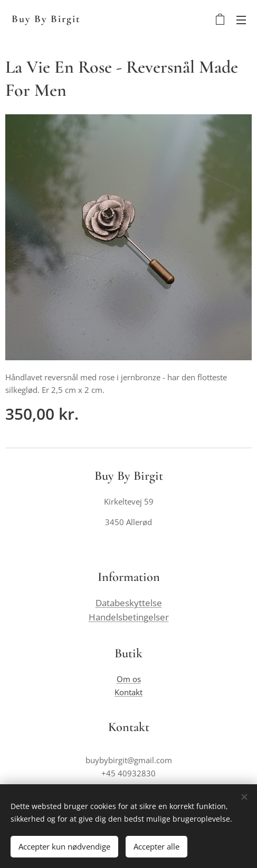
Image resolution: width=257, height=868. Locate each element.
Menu (241, 20)
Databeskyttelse (129, 603)
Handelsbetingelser (129, 618)
